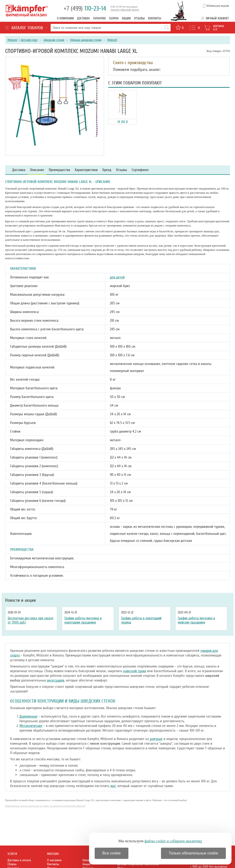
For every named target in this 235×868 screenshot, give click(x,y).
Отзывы (139, 18)
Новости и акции (21, 600)
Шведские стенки (54, 40)
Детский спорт (29, 40)
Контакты (155, 18)
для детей (117, 277)
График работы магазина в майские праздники (196, 620)
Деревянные (28, 716)
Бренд (107, 170)
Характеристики (86, 170)
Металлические (31, 726)
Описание (37, 170)
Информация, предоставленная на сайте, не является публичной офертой (45, 806)
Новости (87, 860)
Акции (126, 18)
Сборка (114, 18)
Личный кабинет (217, 18)
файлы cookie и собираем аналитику (173, 841)
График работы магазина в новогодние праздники (83, 620)
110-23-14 (85, 9)
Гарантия (99, 18)
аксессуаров (56, 680)
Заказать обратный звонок (125, 10)
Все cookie (112, 853)
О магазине (54, 860)
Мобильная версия (218, 6)
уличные (156, 739)
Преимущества (59, 170)
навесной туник (135, 671)
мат (113, 786)
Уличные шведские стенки (86, 40)
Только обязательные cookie (193, 853)
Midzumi (12, 40)
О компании (65, 18)
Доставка (83, 18)
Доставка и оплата (19, 860)
